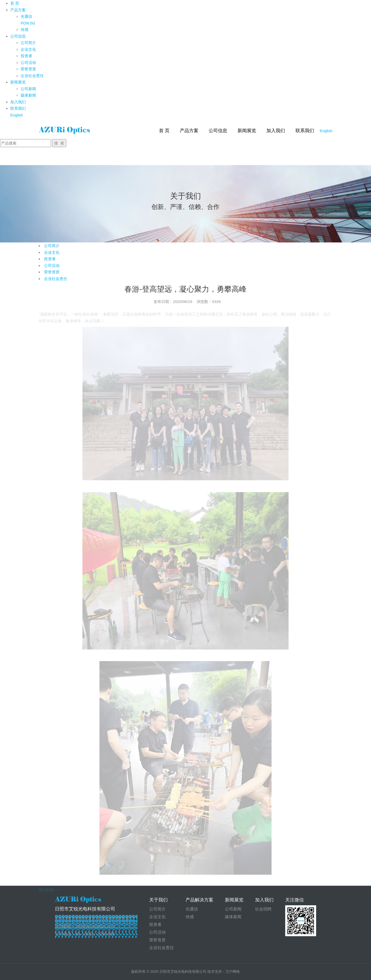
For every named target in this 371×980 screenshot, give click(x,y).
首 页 (15, 3)
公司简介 (28, 43)
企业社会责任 (32, 76)
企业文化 (28, 49)
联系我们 (18, 108)
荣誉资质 (28, 69)
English (17, 115)
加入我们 (18, 102)
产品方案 (18, 10)
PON (25, 23)
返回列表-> (48, 882)
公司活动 (28, 62)
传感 (24, 29)
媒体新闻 (28, 95)
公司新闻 (28, 89)
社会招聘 (263, 909)
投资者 (26, 56)
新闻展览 (18, 82)
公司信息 (18, 36)
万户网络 (233, 971)
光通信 (26, 16)
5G (33, 23)
